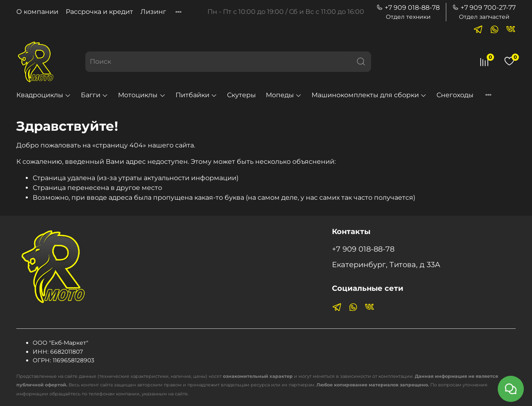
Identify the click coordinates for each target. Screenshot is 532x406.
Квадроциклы (44, 95)
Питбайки (196, 95)
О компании (37, 12)
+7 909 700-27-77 (484, 8)
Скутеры (242, 95)
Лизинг (153, 12)
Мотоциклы (142, 95)
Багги (95, 95)
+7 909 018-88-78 (408, 8)
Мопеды (284, 95)
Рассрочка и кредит (99, 12)
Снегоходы (455, 95)
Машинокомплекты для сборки (369, 95)
